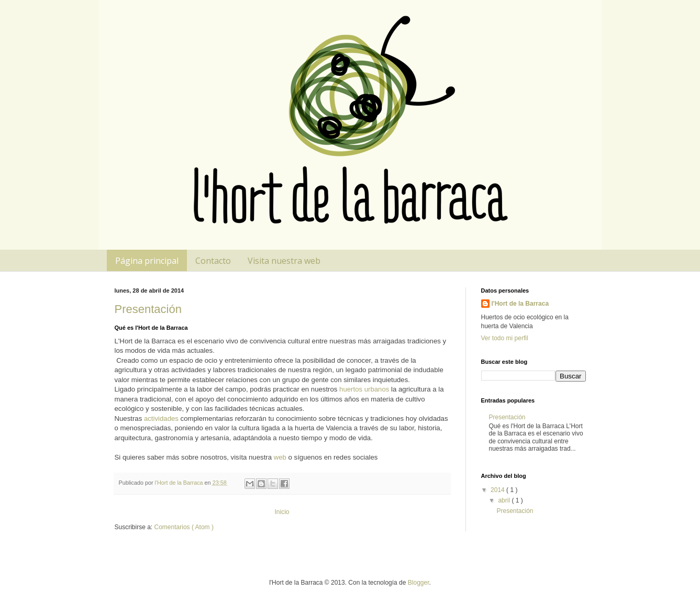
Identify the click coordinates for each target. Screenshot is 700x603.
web (281, 457)
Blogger (419, 583)
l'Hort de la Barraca (520, 304)
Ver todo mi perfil (505, 338)
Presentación (148, 309)
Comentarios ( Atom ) (184, 527)
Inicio (282, 512)
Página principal (147, 261)
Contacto (213, 261)
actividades (161, 418)
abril (505, 500)
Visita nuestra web (284, 261)
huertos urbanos (364, 389)
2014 (498, 490)
